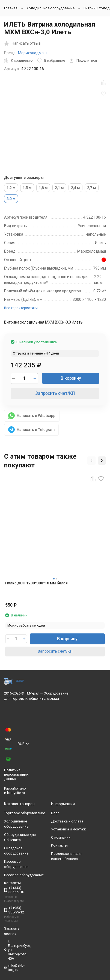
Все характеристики (21, 308)
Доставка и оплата (67, 821)
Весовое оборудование (24, 875)
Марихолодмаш (32, 53)
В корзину (71, 378)
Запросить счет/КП (55, 393)
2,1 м (59, 188)
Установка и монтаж (68, 829)
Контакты (59, 845)
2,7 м (92, 188)
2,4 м (75, 188)
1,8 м (43, 188)
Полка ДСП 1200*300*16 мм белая (36, 583)
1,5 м (27, 188)
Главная (11, 8)
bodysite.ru (16, 793)
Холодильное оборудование (50, 8)
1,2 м (11, 188)
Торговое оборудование (25, 813)
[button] (91, 461)
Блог (55, 813)
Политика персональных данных (16, 774)
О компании (61, 837)
